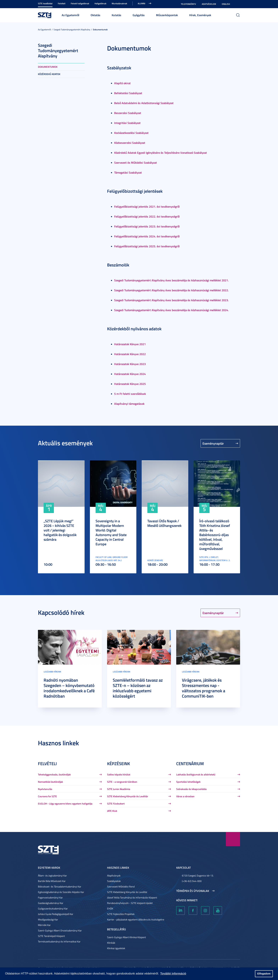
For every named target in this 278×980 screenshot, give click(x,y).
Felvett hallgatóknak (80, 3)
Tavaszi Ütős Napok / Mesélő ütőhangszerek (164, 523)
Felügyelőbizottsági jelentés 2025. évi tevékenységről (147, 246)
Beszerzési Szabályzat (128, 113)
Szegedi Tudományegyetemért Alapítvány (72, 30)
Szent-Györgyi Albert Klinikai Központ (127, 937)
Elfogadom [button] (264, 974)
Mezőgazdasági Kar (48, 919)
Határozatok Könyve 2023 (130, 364)
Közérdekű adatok (49, 74)
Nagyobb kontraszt (238, 4)
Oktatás (95, 15)
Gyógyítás (139, 15)
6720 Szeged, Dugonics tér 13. (198, 875)
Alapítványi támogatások (129, 404)
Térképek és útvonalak (193, 891)
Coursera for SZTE (47, 796)
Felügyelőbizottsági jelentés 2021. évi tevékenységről (147, 206)
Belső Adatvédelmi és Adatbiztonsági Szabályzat (144, 103)
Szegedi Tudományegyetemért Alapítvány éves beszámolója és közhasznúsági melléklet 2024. (171, 310)
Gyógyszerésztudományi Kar (53, 908)
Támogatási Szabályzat (128, 172)
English (226, 4)
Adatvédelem (209, 4)
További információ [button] (173, 974)
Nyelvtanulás (45, 789)
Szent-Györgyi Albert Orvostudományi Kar (60, 930)
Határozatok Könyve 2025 (130, 384)
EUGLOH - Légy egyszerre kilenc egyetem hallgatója (65, 804)
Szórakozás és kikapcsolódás (191, 789)
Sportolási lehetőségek (188, 782)
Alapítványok (114, 875)
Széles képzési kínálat (119, 774)
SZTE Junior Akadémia (119, 789)
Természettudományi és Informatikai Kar (59, 941)
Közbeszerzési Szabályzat (130, 143)
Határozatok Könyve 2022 (130, 354)
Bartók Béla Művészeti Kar (52, 881)
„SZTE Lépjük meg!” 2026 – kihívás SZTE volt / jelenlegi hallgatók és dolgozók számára (60, 530)
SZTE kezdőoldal (45, 3)
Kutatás (116, 15)
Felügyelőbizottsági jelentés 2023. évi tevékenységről (147, 226)
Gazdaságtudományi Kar (51, 903)
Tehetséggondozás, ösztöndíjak (54, 774)
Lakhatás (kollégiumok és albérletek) (196, 774)
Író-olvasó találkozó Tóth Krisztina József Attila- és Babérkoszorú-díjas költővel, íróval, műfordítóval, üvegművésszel (215, 535)
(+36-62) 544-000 (192, 881)
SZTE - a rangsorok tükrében (122, 782)
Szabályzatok (114, 881)
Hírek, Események (200, 15)
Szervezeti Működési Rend (121, 886)
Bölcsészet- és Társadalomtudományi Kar (60, 886)
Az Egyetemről (70, 15)
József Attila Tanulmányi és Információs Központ (132, 897)
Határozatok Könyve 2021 (130, 344)
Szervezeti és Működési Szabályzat (136, 162)
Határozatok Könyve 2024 (130, 374)
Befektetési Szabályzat (128, 93)
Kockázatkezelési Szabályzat (131, 133)
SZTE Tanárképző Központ (51, 936)
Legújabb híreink (52, 672)
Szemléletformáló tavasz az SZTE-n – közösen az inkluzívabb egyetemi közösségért (138, 688)
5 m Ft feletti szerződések (130, 394)
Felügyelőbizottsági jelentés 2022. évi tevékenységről (147, 216)
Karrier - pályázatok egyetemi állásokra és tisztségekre (136, 919)
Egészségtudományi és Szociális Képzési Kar (61, 892)
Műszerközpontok (167, 15)
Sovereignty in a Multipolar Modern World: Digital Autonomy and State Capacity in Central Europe (111, 532)
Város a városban (185, 796)
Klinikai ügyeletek (116, 948)
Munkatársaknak (119, 3)
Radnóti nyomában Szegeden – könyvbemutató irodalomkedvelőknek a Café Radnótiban (69, 688)
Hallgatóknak (100, 3)
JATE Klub (112, 811)
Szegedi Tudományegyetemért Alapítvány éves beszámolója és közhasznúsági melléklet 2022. (171, 290)
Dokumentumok (100, 30)
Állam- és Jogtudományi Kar (52, 875)
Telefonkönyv (188, 4)
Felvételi (62, 3)
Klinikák (111, 943)
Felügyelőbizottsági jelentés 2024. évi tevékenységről (147, 236)
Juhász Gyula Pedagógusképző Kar (56, 914)
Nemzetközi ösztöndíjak (50, 782)
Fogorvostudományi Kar (50, 897)
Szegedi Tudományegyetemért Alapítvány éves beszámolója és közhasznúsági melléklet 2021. (171, 280)
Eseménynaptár (213, 443)
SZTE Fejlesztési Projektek (121, 914)
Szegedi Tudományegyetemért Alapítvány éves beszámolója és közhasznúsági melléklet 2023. (171, 300)
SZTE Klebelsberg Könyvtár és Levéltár (128, 796)
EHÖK (110, 908)
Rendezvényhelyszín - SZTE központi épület (130, 903)
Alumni (141, 3)
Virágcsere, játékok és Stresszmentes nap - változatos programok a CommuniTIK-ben (204, 688)
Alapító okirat (122, 83)
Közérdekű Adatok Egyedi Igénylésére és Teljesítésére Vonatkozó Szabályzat (161, 153)
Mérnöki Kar (44, 925)
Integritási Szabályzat (127, 123)
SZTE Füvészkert (116, 804)
